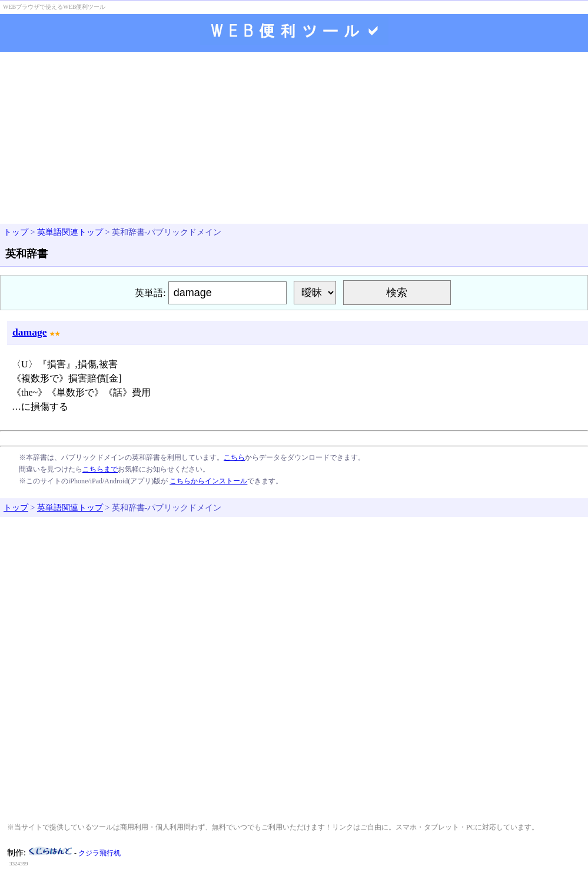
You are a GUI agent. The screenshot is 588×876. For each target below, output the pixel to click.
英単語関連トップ (70, 232)
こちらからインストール (208, 481)
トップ (16, 232)
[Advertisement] (294, 139)
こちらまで (100, 469)
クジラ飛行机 (99, 853)
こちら (234, 457)
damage (30, 332)
